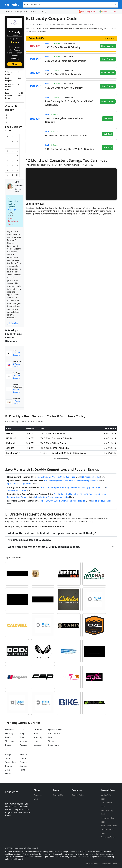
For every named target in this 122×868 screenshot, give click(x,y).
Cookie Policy (78, 795)
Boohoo (9, 766)
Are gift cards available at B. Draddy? (29, 540)
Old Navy (9, 733)
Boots (51, 737)
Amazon (23, 741)
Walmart (38, 733)
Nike (22, 730)
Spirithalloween (55, 730)
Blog (44, 11)
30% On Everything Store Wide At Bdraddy (70, 149)
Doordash (10, 730)
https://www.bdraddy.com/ (15, 37)
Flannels (23, 762)
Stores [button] (34, 11)
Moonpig (38, 737)
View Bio (13, 323)
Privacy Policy (92, 864)
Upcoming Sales (87, 11)
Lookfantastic (54, 733)
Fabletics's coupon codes (102, 501)
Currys (8, 754)
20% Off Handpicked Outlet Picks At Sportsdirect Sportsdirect (71, 481)
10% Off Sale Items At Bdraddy (63, 47)
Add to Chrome (108, 11)
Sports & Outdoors (40, 24)
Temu (22, 737)
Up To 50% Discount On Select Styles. (66, 135)
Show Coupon (108, 46)
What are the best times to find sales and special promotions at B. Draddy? (52, 533)
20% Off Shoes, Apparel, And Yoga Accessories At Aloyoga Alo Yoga (70, 487)
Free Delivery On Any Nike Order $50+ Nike (56, 477)
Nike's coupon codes (90, 477)
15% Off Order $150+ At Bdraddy (64, 88)
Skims (22, 770)
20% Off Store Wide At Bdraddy (63, 74)
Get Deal (108, 119)
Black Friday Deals (109, 826)
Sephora (23, 766)
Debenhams (54, 745)
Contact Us (58, 795)
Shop (14, 64)
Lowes (37, 741)
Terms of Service (109, 864)
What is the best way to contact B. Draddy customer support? (44, 547)
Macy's (23, 733)
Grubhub (38, 730)
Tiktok (8, 758)
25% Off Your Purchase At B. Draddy (66, 61)
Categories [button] (21, 11)
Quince (23, 758)
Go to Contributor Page (13, 221)
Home (9, 11)
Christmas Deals (108, 837)
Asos (7, 749)
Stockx (51, 741)
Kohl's (8, 737)
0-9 (17, 175)
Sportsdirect (11, 762)
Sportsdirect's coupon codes (20, 484)
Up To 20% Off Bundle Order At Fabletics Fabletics (63, 501)
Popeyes (23, 745)
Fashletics (12, 4)
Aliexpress (24, 754)
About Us (38, 795)
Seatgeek (38, 745)
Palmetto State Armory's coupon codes (51, 497)
